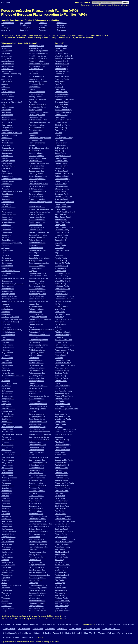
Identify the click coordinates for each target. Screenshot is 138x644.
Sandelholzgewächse (37, 519)
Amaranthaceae (8, 23)
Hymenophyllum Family (64, 296)
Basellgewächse (35, 110)
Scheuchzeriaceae (9, 532)
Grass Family (60, 271)
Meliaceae (6, 368)
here (66, 618)
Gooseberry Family (63, 273)
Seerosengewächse (37, 399)
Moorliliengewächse (37, 391)
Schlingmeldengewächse (39, 112)
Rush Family (60, 312)
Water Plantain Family (64, 56)
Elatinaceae (6, 230)
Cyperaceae (25, 30)
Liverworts (59, 358)
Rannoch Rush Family (64, 532)
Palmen (32, 89)
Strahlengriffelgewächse (38, 51)
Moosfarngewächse (37, 539)
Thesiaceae (6, 567)
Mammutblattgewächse (38, 276)
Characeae (6, 168)
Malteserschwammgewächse (40, 202)
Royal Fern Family (62, 416)
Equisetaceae (7, 235)
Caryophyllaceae (26, 28)
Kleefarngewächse (36, 360)
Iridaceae (5, 304)
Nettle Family (60, 588)
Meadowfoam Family (63, 340)
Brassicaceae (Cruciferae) (12, 133)
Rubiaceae (6, 501)
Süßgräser (33, 271)
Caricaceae (6, 158)
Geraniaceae (7, 263)
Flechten (32, 327)
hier (64, 616)
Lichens (58, 327)
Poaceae (42, 30)
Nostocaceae (7, 393)
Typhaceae (6, 578)
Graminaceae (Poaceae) (11, 271)
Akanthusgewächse (37, 46)
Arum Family (60, 84)
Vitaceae (5, 601)
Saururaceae (7, 524)
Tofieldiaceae (7, 572)
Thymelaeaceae (8, 570)
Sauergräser (34, 204)
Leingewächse (34, 342)
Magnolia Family (62, 353)
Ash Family (60, 401)
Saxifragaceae (7, 529)
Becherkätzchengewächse (39, 258)
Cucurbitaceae (7, 194)
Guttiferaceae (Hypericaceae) (13, 278)
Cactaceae (6, 145)
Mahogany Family (62, 368)
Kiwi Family (60, 51)
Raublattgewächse (36, 130)
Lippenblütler (34, 322)
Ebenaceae (6, 225)
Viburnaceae (7, 593)
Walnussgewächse (36, 309)
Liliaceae (5, 337)
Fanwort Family (61, 143)
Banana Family (61, 381)
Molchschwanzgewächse (39, 526)
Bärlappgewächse (36, 347)
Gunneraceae (7, 276)
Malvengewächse (36, 355)
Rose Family (60, 498)
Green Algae (60, 583)
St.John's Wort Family (64, 278)
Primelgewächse (35, 480)
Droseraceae (7, 220)
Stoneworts (60, 168)
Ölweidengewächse (37, 227)
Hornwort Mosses (62, 71)
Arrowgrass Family (63, 314)
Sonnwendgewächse (37, 286)
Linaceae (5, 342)
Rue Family (60, 511)
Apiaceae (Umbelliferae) (11, 74)
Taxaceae (5, 560)
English (66, 43)
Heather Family (61, 237)
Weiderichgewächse (37, 350)
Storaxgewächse (35, 555)
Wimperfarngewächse (37, 603)
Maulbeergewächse (37, 378)
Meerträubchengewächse (39, 232)
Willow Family (61, 514)
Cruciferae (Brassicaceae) (12, 191)
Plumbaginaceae (8, 452)
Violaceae (5, 595)
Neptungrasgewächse (37, 475)
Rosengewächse (35, 498)
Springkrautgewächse (37, 107)
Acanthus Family (62, 46)
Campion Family (62, 161)
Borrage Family (61, 128)
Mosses (58, 135)
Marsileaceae (7, 360)
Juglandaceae (7, 309)
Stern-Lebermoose (36, 496)
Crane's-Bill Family (63, 263)
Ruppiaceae (6, 506)
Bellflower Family (62, 148)
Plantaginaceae (45, 28)
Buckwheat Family (62, 465)
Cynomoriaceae (8, 202)
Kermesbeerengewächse (39, 439)
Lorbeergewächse (36, 324)
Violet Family (60, 595)
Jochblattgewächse (36, 608)
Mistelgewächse (35, 598)
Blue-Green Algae (62, 393)
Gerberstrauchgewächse (38, 184)
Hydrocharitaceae (8, 291)
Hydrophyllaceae (8, 294)
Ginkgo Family (61, 268)
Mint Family (60, 317)
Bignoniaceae (7, 122)
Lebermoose (34, 358)
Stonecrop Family (62, 189)
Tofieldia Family (61, 572)
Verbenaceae (7, 590)
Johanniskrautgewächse (38, 278)
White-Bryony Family (63, 197)
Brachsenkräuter (35, 307)
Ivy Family (59, 87)
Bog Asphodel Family (64, 391)
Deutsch (40, 43)
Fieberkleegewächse (37, 373)
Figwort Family (61, 534)
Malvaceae (6, 355)
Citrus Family (60, 509)
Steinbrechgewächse (37, 529)
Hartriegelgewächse (37, 186)
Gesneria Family (62, 266)
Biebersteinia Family (63, 120)
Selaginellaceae (8, 539)
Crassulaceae (7, 189)
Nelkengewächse (36, 161)
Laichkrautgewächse (37, 478)
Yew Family (60, 560)
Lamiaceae (43, 25)
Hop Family (60, 151)
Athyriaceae (6, 105)
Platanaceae (6, 450)
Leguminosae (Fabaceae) (12, 330)
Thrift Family (60, 452)
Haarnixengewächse (37, 143)
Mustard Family (61, 191)
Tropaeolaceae (7, 575)
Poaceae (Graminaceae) (11, 455)
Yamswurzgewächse (37, 217)
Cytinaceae (6, 209)
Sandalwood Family (63, 519)
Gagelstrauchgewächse (38, 386)
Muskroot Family (62, 593)
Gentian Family (61, 260)
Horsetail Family (62, 235)
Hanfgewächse (35, 151)
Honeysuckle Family (63, 156)
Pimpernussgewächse (37, 552)
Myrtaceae (6, 388)
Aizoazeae (6, 53)
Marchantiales (7, 358)
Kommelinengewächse (38, 176)
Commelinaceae (8, 176)
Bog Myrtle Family (62, 386)
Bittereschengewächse (38, 542)
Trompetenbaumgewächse (39, 122)
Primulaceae (61, 23)
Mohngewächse (35, 424)
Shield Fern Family (63, 222)
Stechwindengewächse (38, 544)
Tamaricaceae (7, 557)
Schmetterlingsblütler (37, 243)
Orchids (58, 411)
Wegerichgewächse (37, 447)
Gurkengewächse (36, 194)
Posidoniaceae (7, 475)
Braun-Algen (34, 253)
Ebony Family (61, 225)
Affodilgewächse (35, 97)
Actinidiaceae (7, 51)
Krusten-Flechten (36, 562)
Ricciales (5, 496)
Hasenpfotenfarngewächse (39, 212)
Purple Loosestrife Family (65, 350)
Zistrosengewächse (36, 171)
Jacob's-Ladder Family (64, 460)
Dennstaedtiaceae (9, 214)
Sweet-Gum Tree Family (65, 58)
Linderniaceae (7, 345)
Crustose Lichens (62, 562)
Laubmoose (33, 135)
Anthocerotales (7, 71)
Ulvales (4, 583)
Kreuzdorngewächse (37, 491)
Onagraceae (6, 404)
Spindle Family (61, 163)
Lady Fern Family (62, 105)
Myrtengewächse (36, 388)
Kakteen (32, 145)
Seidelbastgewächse (37, 570)
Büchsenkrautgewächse (38, 345)
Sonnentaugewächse (37, 220)
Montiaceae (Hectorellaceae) (13, 376)
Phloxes (58, 457)
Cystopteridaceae (8, 207)
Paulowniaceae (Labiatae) (12, 434)
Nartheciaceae (7, 391)
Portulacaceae (7, 473)
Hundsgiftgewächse (37, 76)
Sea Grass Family (62, 606)
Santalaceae (6, 519)
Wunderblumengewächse (39, 396)
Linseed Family (61, 342)
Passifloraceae (7, 432)
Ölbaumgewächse (36, 401)
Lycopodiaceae (7, 347)
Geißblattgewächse (36, 156)
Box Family (60, 140)
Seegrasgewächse (36, 606)
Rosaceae (61, 28)
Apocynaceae (7, 76)
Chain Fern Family (62, 125)
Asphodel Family (62, 97)
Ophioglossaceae (8, 409)
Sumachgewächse (36, 69)
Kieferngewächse (36, 442)
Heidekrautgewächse (37, 237)
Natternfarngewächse (37, 409)
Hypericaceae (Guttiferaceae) (13, 301)
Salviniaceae (7, 516)
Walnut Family (61, 309)
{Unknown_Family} (63, 611)
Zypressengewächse (37, 199)
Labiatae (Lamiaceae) (10, 317)
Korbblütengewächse (37, 179)
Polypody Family (62, 470)
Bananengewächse (36, 381)
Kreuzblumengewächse (38, 463)
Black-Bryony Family (63, 217)
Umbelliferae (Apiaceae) (11, 585)
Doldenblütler (34, 74)
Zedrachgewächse (36, 370)
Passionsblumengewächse (39, 432)
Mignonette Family (62, 488)
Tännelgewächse (36, 230)
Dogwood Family (62, 186)
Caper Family (60, 153)
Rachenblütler (34, 537)
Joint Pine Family (62, 232)
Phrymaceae (7, 437)
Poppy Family (61, 424)
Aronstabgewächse (36, 84)
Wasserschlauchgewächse (39, 335)
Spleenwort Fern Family (65, 99)
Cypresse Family (62, 199)
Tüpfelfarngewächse (37, 470)
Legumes (59, 243)
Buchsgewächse (35, 140)
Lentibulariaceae (8, 332)
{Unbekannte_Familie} (38, 611)
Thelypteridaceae (8, 565)
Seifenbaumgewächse (38, 521)
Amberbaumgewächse (38, 58)
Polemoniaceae (8, 457)
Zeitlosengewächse (36, 174)
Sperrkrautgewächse (37, 460)
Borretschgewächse (37, 128)
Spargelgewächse (36, 94)
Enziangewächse (36, 260)
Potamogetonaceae (9, 478)
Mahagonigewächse (37, 368)
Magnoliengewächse (37, 353)
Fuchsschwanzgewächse (39, 64)
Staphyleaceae (7, 552)
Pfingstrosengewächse (38, 422)
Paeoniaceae (7, 422)
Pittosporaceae (7, 445)
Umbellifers (60, 74)
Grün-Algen (33, 583)
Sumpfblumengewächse (38, 340)
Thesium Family (61, 567)
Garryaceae (6, 258)
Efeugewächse (35, 87)
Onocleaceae (7, 406)
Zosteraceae (6, 606)
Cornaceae (6, 186)
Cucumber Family (62, 194)
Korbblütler (33, 102)
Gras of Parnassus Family (65, 429)
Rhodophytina (7, 493)
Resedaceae (7, 488)
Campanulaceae (8, 148)
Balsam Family (61, 107)
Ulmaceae (6, 580)
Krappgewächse (35, 501)
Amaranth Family (62, 61)
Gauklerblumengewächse (39, 437)
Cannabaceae (7, 151)
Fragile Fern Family (63, 207)
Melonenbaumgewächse (38, 158)
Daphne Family (61, 570)
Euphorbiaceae (8, 240)
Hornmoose (33, 71)
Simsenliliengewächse (38, 572)
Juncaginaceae (8, 314)
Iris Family (59, 304)
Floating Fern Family (63, 516)
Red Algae (59, 493)
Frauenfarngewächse (37, 105)
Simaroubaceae (8, 542)
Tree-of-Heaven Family (64, 542)
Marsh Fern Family (63, 565)
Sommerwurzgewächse (38, 414)
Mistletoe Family (62, 598)
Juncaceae (6, 312)
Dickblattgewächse (36, 189)
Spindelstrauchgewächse (39, 163)
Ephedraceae (7, 232)
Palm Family (60, 89)
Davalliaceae (7, 212)
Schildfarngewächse (37, 222)
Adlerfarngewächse (36, 214)
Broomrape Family (62, 414)
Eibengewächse (35, 560)
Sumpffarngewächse (37, 565)
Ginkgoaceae (7, 268)
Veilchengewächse (36, 595)
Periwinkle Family (62, 76)
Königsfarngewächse (37, 416)
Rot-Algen (33, 493)
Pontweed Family (62, 478)
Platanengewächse (36, 450)
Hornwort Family (62, 166)
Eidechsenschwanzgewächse (40, 524)
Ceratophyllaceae (8, 166)
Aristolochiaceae (8, 92)
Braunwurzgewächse (37, 534)
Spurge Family (61, 240)
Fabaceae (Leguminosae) (12, 243)
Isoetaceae (6, 307)
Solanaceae (61, 30)
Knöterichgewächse (37, 465)
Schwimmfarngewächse (38, 516)
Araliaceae (6, 87)
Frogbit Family (61, 291)
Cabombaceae (7, 143)
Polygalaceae (7, 463)
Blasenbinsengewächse (38, 532)
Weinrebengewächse (37, 601)
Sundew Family (61, 220)
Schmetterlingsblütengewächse (41, 330)
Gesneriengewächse (37, 266)
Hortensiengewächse (37, 289)
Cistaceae (5, 171)
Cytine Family (61, 209)
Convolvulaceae (8, 181)
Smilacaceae (7, 544)
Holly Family (60, 81)
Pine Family (60, 442)
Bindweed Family (62, 181)
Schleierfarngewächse (38, 299)
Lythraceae (6, 350)
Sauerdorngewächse (37, 115)
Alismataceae (7, 56)
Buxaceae (5, 140)
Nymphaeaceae (8, 399)
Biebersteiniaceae (9, 120)
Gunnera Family (62, 276)
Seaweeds (59, 255)
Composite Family (62, 102)
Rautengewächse (36, 509)
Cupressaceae (7, 199)
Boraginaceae (25, 23)
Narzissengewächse (37, 66)
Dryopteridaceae (8, 222)
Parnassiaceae (7, 429)
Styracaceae (6, 555)
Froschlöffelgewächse (37, 56)
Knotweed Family (62, 468)
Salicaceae (6, 514)
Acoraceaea (6, 48)
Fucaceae (5, 253)
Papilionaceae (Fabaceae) (12, 427)
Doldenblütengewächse (38, 585)
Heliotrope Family (62, 286)
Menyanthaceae (8, 373)
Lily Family (59, 337)
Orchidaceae (7, 411)
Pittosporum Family (63, 445)
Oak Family (60, 248)
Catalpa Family (61, 122)
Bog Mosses (60, 549)
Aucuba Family (61, 258)
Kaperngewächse (36, 153)
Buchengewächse (36, 245)
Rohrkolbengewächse (37, 578)
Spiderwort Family (62, 176)
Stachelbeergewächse (38, 273)
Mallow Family (61, 355)
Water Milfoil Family (63, 281)
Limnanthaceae (8, 340)
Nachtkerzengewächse (38, 404)
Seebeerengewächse (37, 281)
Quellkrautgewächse (37, 284)
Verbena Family (61, 590)
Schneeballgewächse (37, 593)
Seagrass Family (62, 475)
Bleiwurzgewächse (36, 452)
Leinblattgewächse (36, 567)
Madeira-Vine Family (63, 110)
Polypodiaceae (7, 470)
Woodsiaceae (7, 603)
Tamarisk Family (62, 557)
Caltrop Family (61, 608)
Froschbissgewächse (37, 291)
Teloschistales (7, 562)
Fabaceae (43, 23)
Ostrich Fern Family (63, 406)
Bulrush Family (61, 578)
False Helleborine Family (65, 365)
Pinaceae (5, 442)
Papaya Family (61, 158)
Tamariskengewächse (37, 557)
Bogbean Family (62, 373)
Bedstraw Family (62, 501)
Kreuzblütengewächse (38, 191)
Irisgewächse (34, 304)
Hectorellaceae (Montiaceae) (13, 284)
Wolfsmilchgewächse (37, 240)
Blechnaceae (7, 125)
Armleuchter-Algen (36, 168)
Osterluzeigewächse (37, 92)
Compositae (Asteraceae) (12, 179)
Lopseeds (59, 437)
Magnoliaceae (7, 353)
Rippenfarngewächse (37, 125)
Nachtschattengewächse (38, 547)
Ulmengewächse (35, 580)
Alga (57, 253)
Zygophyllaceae (8, 608)
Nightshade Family (63, 547)
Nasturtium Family (62, 575)
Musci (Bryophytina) (9, 383)
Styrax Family (61, 555)
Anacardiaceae (7, 69)
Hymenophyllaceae (9, 296)
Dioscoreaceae (7, 217)
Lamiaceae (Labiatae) (10, 322)
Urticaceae (6, 588)
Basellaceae (6, 110)
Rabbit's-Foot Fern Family (65, 212)
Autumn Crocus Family (64, 174)
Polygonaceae (7, 465)
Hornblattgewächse (36, 166)
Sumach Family (61, 69)
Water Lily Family (62, 399)
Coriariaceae (7, 184)
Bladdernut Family (62, 552)
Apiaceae (5, 25)
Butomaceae (7, 138)
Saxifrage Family (62, 529)
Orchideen (33, 411)
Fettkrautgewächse (36, 332)
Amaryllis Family (62, 66)
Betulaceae (6, 117)
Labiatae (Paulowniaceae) (12, 319)
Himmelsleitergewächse (38, 457)
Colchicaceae (7, 174)
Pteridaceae (6, 483)
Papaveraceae (7, 424)
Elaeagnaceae (7, 227)
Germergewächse (36, 365)
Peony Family (61, 422)
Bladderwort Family (63, 332)
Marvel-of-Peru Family (64, 396)
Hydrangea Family (62, 289)
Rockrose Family (62, 171)
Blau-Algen (33, 393)
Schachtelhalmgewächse (39, 235)
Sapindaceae (7, 521)
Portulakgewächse (36, 473)
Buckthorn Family (62, 491)
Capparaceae (7, 153)
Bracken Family (61, 214)
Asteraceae (6, 30)
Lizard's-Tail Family (63, 524)
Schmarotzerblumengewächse (41, 209)
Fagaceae (5, 245)
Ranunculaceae (63, 25)
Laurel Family (61, 324)
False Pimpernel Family (64, 345)
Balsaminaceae (8, 107)
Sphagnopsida (7, 549)
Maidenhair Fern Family (65, 483)
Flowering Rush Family (64, 138)
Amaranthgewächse (37, 61)
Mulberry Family (62, 378)
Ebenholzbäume (35, 225)
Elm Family (60, 580)
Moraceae (5, 378)
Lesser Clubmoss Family (65, 539)
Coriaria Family (61, 184)
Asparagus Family (62, 94)
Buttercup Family (62, 486)
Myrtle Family (60, 388)
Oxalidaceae (6, 419)
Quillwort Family (62, 307)
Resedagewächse (36, 488)
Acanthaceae (7, 46)
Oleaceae (5, 401)
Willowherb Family (62, 404)
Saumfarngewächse (37, 483)
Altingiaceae (6, 58)
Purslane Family (62, 473)
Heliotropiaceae (8, 286)
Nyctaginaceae (7, 396)
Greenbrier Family (62, 544)
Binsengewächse (36, 312)
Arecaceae (6, 89)
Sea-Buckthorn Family (64, 227)
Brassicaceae (25, 25)
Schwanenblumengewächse (40, 138)
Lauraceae (6, 324)
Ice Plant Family (62, 53)
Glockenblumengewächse (39, 148)
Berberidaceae (7, 115)
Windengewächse (36, 181)
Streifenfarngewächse (37, 99)
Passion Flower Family (64, 432)
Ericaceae (5, 237)
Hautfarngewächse (36, 296)
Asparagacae (7, 28)
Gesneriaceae (7, 266)
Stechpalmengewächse (38, 81)
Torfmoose (33, 549)
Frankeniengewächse (37, 250)
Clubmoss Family (62, 347)
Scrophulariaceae (8, 534)
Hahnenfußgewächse (37, 486)
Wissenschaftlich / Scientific (15, 43)
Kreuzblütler (33, 133)
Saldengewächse (36, 506)
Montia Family (61, 284)
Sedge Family (61, 204)
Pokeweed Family (62, 439)
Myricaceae (6, 386)
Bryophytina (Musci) (9, 135)
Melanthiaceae (7, 365)
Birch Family (60, 117)
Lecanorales (6, 327)
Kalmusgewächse (36, 48)
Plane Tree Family (62, 450)
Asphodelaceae (8, 97)
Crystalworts (60, 496)
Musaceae (6, 381)
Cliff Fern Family (62, 603)
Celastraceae (7, 163)
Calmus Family (61, 48)
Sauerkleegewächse (37, 419)
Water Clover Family (63, 363)
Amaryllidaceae (8, 66)
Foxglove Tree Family (64, 319)
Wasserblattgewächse (37, 294)
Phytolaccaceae (8, 439)
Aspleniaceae (7, 99)
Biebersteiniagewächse (38, 120)
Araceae (5, 84)
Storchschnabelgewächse (39, 263)
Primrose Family (62, 480)
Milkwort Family (61, 463)
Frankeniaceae (7, 250)
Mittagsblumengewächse (39, 53)
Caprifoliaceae (7, 156)
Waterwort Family (62, 230)
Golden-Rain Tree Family (65, 521)
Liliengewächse (35, 337)
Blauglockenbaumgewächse (40, 319)
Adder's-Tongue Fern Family (66, 409)
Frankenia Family (62, 250)
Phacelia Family (61, 294)
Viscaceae (6, 598)
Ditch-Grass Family (63, 506)
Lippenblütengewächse (38, 317)
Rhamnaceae (7, 491)
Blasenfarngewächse (37, 207)
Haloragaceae (7, 281)
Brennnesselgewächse (38, 588)
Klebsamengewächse (37, 445)
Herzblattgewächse (36, 429)
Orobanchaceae (8, 414)
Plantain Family (61, 447)
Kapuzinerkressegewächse (39, 575)
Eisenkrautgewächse (37, 590)
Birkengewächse (35, 117)
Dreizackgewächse (36, 314)
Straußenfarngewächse (38, 406)
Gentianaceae (7, 260)
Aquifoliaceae (7, 81)
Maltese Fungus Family (64, 202)
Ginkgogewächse (36, 268)
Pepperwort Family (63, 360)
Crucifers (59, 133)
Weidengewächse (36, 514)
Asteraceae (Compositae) (12, 102)
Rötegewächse (35, 503)
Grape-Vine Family (63, 601)
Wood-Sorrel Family (63, 419)
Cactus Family (61, 145)
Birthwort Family (62, 92)
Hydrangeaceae (8, 289)
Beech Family (61, 245)
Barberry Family (61, 115)
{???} (4, 611)
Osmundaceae (7, 416)
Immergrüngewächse (37, 79)
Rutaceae (5, 509)
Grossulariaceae (8, 273)
